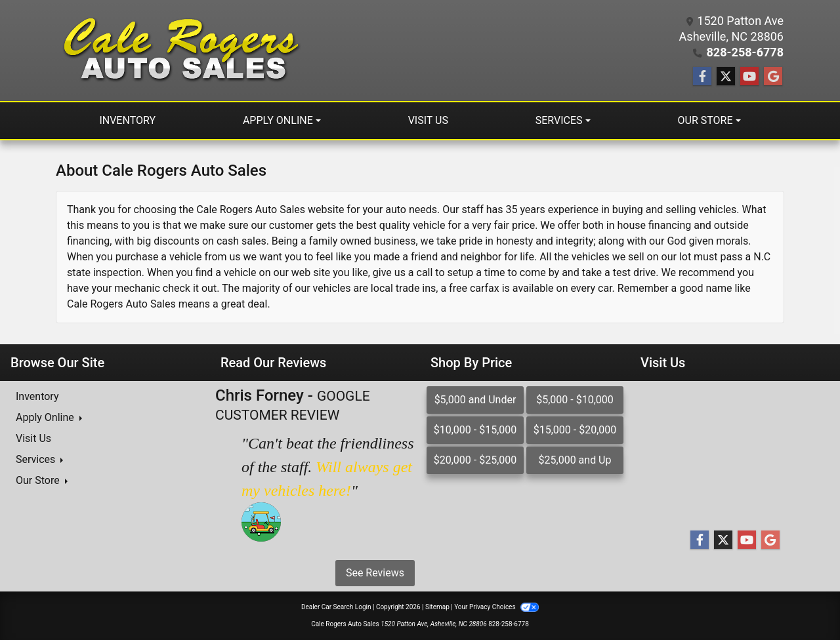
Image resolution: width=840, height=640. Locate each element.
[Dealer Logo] (179, 50)
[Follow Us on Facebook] (702, 77)
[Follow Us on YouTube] (749, 77)
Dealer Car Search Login (336, 607)
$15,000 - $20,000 (575, 430)
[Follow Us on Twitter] (726, 77)
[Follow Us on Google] (773, 77)
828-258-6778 (745, 52)
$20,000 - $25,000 (475, 460)
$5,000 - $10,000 (575, 400)
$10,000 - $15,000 (475, 430)
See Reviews (375, 573)
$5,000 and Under (475, 400)
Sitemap (437, 607)
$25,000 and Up (575, 460)
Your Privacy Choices (496, 607)
